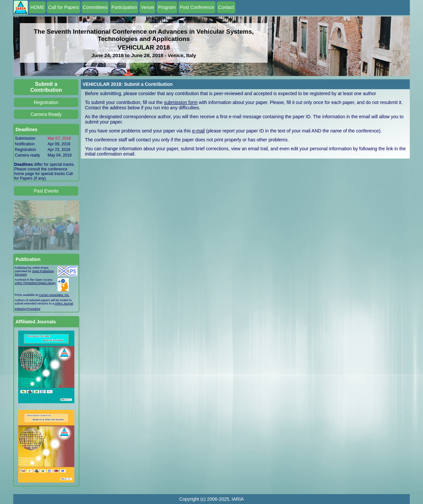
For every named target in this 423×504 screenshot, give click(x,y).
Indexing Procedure (27, 309)
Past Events (46, 191)
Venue (147, 7)
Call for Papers (64, 7)
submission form (181, 102)
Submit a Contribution (46, 87)
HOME (37, 7)
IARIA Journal (64, 304)
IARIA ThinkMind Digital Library (35, 283)
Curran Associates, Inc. (54, 295)
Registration (46, 102)
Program (167, 7)
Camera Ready (46, 114)
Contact (226, 7)
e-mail (199, 131)
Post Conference (197, 7)
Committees (95, 7)
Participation (124, 7)
